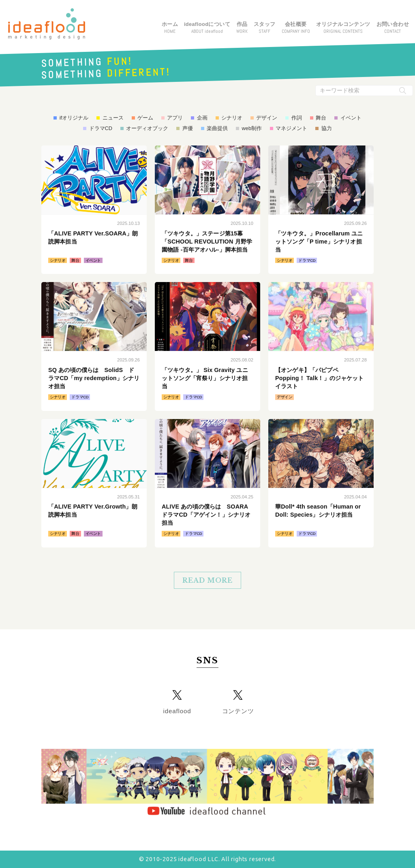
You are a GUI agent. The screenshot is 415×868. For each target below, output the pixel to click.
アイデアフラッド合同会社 (47, 24)
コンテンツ (238, 711)
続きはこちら (94, 210)
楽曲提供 (217, 128)
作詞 (297, 118)
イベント (351, 118)
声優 (188, 128)
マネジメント (291, 128)
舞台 (321, 118)
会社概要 (296, 28)
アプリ (175, 118)
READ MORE (207, 580)
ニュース (113, 118)
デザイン (267, 118)
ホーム (170, 28)
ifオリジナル (74, 118)
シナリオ (232, 118)
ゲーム (145, 118)
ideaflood (177, 711)
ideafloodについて (207, 28)
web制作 (252, 128)
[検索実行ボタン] (403, 91)
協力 (327, 128)
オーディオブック (147, 128)
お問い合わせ (393, 28)
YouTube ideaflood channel (207, 784)
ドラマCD (101, 128)
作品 (242, 28)
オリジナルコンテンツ (343, 28)
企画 (202, 118)
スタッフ (265, 28)
